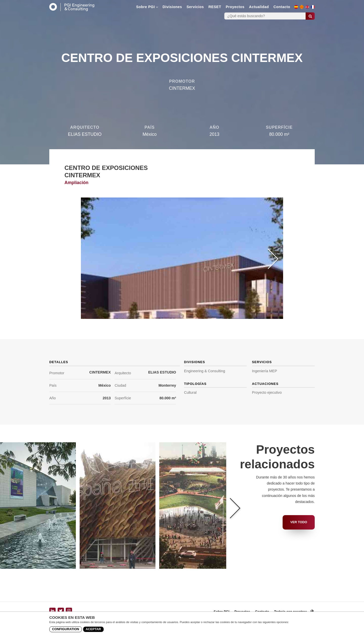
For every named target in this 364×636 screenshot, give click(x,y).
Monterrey (167, 385)
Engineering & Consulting (204, 371)
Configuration (66, 629)
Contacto (282, 7)
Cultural (190, 392)
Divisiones (172, 7)
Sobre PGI (147, 7)
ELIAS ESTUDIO (162, 372)
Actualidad (259, 7)
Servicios (195, 7)
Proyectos (235, 7)
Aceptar (93, 629)
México (105, 385)
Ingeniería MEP (265, 371)
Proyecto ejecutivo (267, 392)
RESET (215, 7)
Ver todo (299, 522)
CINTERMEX (100, 372)
